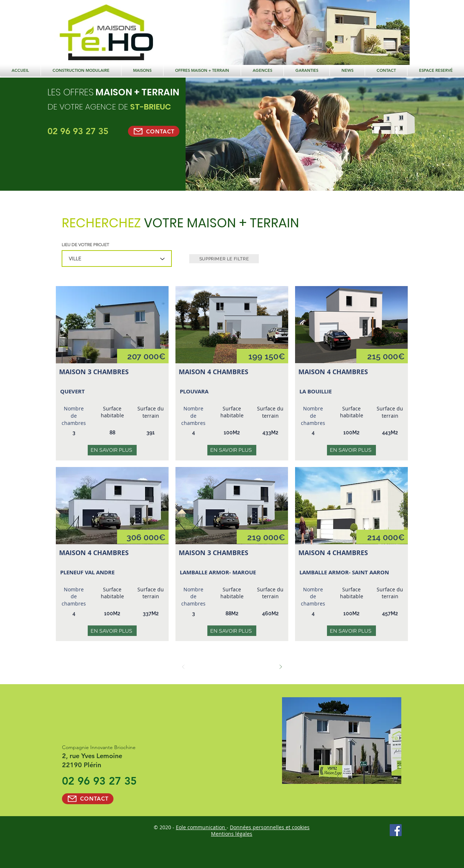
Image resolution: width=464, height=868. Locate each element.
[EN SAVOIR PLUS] (112, 450)
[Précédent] (183, 667)
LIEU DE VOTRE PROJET (85, 245)
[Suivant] (280, 667)
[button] (202, 70)
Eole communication (201, 827)
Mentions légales (232, 834)
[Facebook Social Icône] (396, 830)
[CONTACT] (154, 131)
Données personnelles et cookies (270, 827)
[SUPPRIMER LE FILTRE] (224, 259)
